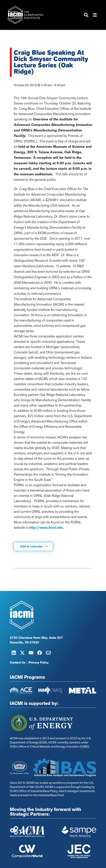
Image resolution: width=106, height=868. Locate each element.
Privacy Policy (39, 663)
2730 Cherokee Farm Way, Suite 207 (36, 638)
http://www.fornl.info (46, 528)
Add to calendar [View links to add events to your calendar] (34, 546)
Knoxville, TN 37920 (24, 642)
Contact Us (18, 663)
